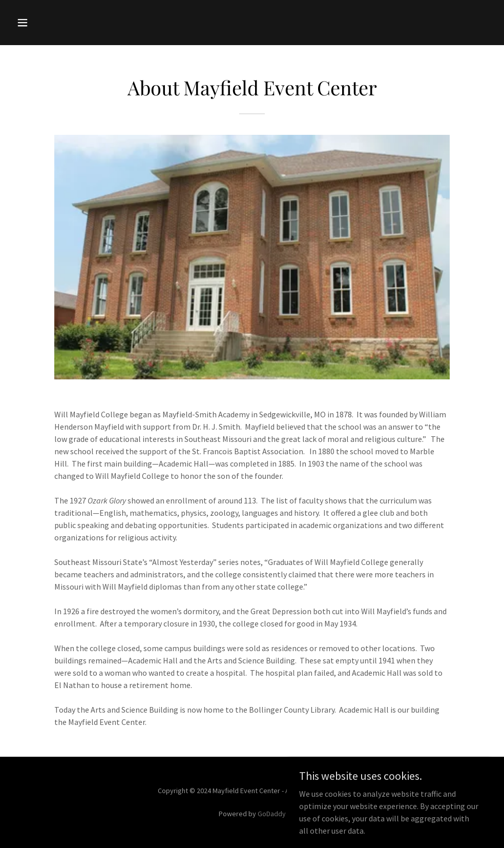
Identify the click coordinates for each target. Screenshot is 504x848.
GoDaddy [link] (272, 814)
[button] (48, 23)
